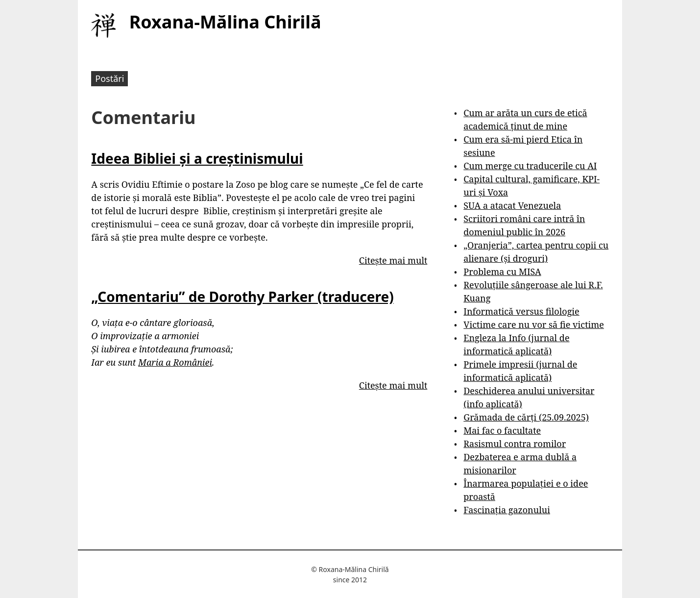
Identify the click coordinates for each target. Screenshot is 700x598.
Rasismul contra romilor (515, 444)
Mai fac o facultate (502, 430)
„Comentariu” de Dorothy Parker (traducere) (242, 297)
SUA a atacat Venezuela (512, 205)
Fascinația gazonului (507, 510)
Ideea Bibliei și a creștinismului (197, 158)
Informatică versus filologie (521, 311)
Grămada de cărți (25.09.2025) (526, 417)
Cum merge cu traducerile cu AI (530, 166)
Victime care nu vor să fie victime (534, 324)
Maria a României (175, 362)
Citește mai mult (393, 260)
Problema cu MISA (502, 272)
